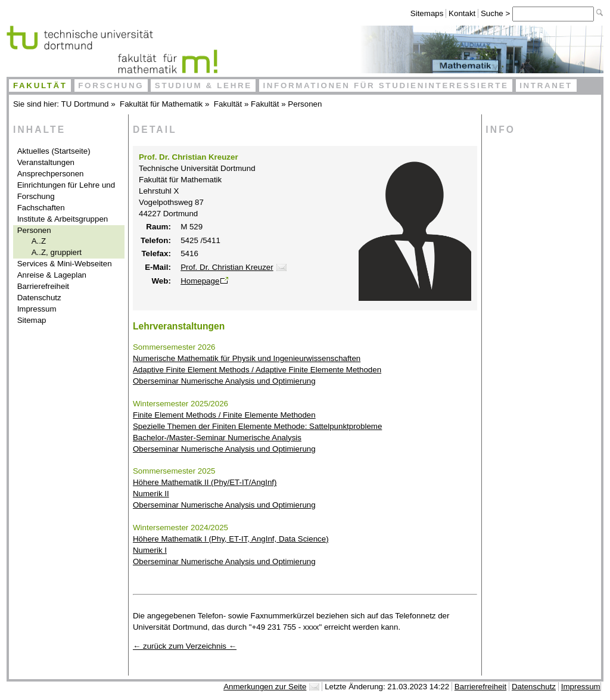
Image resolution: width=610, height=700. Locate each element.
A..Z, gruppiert (57, 252)
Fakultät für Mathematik (161, 104)
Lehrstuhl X (159, 191)
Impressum (37, 309)
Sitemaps (427, 13)
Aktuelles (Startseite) (54, 151)
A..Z (39, 241)
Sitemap (32, 320)
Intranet (546, 85)
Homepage (200, 281)
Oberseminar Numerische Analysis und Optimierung (224, 381)
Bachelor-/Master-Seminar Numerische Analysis (217, 438)
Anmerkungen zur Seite (265, 687)
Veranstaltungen (46, 162)
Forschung (111, 85)
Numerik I (150, 550)
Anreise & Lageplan (52, 275)
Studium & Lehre (203, 85)
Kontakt (462, 13)
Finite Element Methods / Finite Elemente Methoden (224, 415)
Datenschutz (39, 298)
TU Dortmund (85, 104)
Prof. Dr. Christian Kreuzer (227, 267)
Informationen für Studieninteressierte (385, 85)
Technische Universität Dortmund (197, 168)
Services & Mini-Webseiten (65, 264)
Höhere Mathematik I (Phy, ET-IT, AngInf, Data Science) (231, 539)
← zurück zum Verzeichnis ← (185, 646)
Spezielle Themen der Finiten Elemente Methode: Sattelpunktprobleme (257, 426)
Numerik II (151, 494)
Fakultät (40, 85)
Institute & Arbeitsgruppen (63, 219)
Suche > (497, 13)
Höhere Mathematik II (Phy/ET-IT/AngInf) (205, 482)
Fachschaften (41, 208)
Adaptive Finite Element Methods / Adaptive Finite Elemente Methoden (257, 370)
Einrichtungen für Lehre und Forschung (66, 191)
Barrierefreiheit (43, 286)
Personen (305, 104)
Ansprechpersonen (51, 174)
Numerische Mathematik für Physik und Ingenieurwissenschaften (247, 358)
